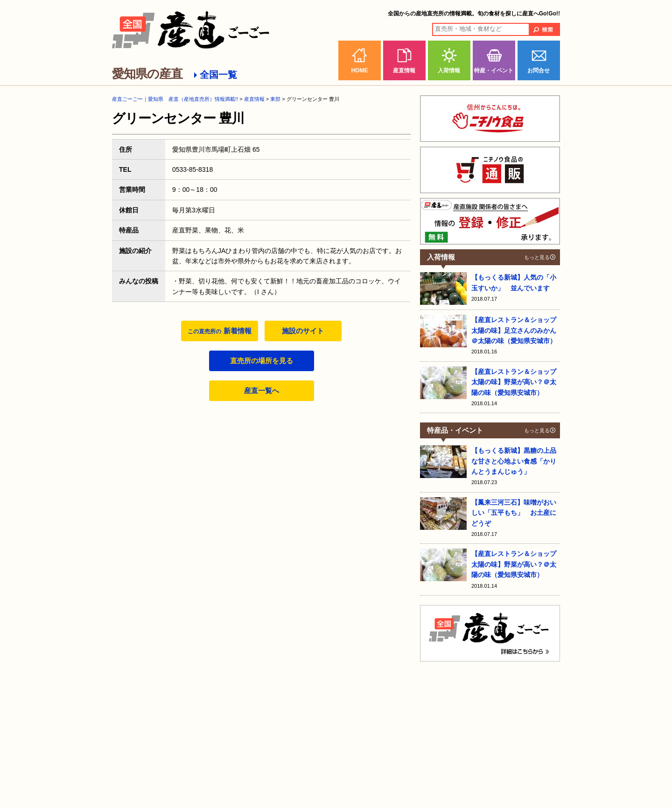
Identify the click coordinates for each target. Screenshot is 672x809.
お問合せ (539, 70)
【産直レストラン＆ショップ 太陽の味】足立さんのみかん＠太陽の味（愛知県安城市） (514, 330)
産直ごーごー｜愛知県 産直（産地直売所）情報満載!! (175, 99)
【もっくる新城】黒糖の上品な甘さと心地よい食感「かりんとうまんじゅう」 (514, 461)
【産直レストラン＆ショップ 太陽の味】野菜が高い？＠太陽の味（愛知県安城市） (514, 382)
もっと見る (537, 257)
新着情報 (219, 331)
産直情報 (404, 70)
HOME (359, 70)
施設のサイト (303, 331)
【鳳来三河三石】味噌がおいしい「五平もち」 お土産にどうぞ (514, 513)
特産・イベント (494, 70)
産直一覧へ (262, 390)
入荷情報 (449, 70)
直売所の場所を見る (262, 361)
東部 (275, 99)
